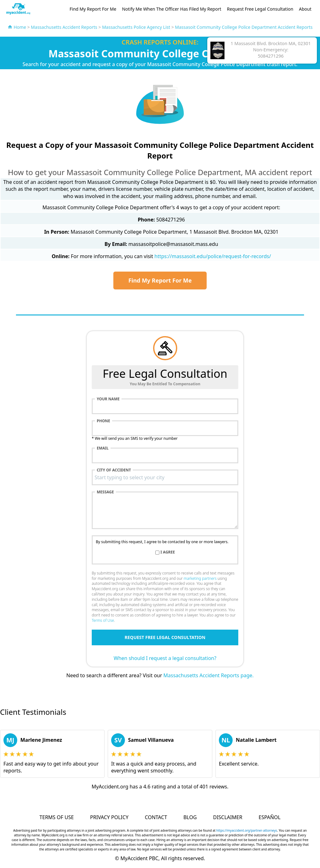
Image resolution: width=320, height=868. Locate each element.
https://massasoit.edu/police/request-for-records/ (213, 256)
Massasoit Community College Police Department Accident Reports (244, 27)
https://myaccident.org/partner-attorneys (247, 830)
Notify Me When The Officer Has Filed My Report (172, 9)
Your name (108, 399)
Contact (156, 817)
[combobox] (165, 477)
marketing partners (200, 578)
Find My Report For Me (93, 9)
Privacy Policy (109, 817)
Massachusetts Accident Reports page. (209, 675)
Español (270, 817)
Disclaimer (227, 817)
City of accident (114, 470)
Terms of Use (103, 620)
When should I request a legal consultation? (165, 658)
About (305, 9)
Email (103, 448)
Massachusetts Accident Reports (64, 27)
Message (105, 492)
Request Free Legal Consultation (260, 9)
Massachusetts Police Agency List (136, 27)
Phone (103, 421)
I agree (168, 552)
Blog (190, 817)
